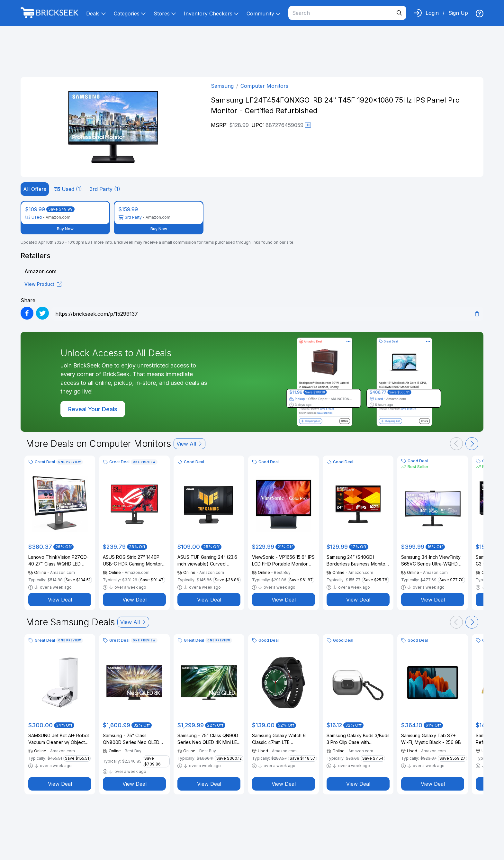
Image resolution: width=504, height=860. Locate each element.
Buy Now (65, 229)
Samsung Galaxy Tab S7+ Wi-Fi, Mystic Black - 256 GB (431, 739)
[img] (480, 14)
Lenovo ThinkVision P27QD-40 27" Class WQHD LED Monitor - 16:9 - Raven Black (59, 561)
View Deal (60, 600)
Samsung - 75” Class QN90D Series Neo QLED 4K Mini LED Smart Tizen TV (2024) (209, 739)
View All (189, 444)
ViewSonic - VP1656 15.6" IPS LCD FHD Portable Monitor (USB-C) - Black (283, 561)
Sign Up (458, 13)
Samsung (222, 86)
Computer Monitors (264, 86)
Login (432, 13)
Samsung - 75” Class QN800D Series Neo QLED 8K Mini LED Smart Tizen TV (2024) (132, 739)
